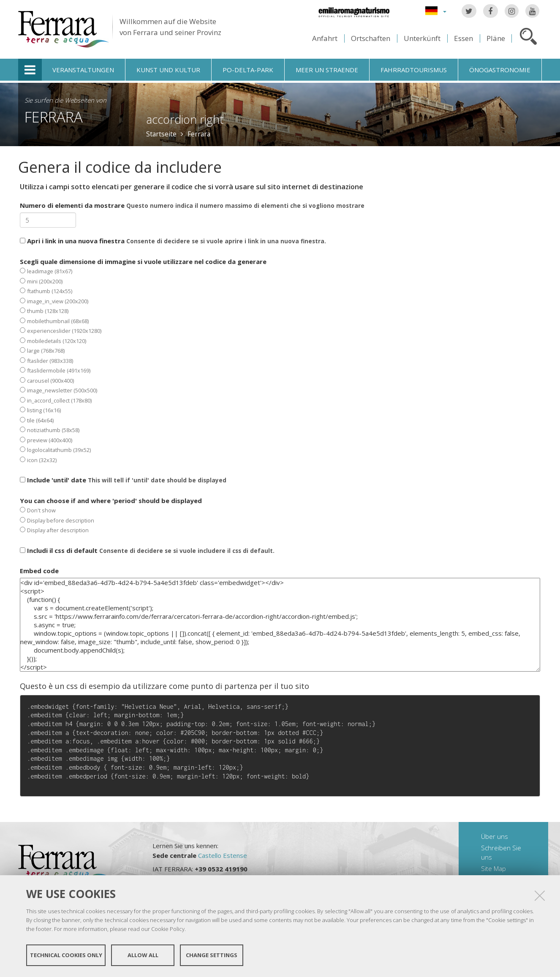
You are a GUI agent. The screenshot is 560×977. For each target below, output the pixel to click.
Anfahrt (325, 38)
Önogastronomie (500, 70)
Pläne (496, 38)
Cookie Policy (168, 929)
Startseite (161, 134)
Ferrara (54, 117)
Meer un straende (327, 70)
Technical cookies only (66, 955)
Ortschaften (371, 38)
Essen (463, 38)
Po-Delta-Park (248, 70)
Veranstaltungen (83, 70)
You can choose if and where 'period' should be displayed (111, 515)
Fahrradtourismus (414, 70)
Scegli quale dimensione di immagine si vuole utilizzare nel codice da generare (143, 361)
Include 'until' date (123, 480)
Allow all (143, 955)
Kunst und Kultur (168, 70)
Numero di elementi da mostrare (192, 205)
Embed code (39, 571)
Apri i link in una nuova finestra (173, 241)
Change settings (212, 955)
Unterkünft (422, 38)
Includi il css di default (147, 550)
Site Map (493, 868)
